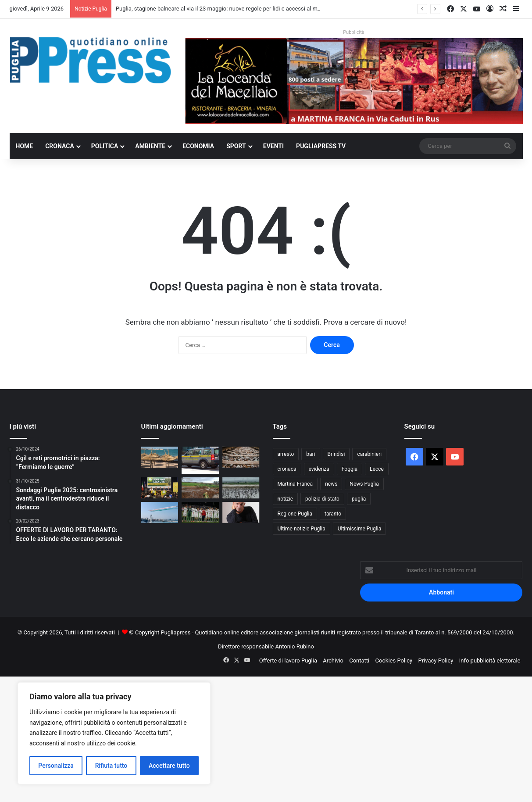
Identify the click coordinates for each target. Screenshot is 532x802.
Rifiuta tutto (111, 766)
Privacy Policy (436, 661)
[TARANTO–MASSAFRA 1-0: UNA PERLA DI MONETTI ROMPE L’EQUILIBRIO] (200, 512)
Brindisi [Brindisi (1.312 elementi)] (336, 454)
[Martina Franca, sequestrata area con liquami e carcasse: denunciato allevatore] (200, 488)
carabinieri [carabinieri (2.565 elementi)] (369, 454)
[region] (114, 733)
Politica (105, 146)
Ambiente (150, 146)
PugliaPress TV (321, 146)
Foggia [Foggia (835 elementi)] (350, 469)
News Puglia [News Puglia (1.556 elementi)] (364, 484)
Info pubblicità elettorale (490, 661)
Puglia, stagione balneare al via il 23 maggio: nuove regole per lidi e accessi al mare (221, 9)
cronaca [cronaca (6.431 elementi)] (287, 469)
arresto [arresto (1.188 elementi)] (286, 454)
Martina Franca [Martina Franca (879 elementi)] (295, 484)
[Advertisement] (263, 738)
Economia (198, 146)
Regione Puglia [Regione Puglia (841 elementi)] (295, 514)
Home (25, 146)
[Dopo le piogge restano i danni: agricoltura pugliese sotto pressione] (241, 488)
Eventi (273, 146)
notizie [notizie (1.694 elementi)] (286, 499)
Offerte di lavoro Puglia (288, 661)
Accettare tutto (169, 766)
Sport (236, 146)
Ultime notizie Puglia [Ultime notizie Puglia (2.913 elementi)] (302, 529)
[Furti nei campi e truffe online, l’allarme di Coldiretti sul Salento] (160, 488)
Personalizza (56, 766)
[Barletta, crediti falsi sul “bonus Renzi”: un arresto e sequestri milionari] (200, 460)
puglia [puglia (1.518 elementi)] (359, 499)
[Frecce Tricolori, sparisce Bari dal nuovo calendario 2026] (160, 512)
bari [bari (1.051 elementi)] (311, 454)
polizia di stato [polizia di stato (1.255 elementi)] (322, 499)
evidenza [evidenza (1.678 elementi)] (319, 469)
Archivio (333, 661)
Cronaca (60, 146)
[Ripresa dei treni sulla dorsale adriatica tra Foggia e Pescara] (241, 457)
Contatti (359, 661)
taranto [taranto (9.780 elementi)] (333, 514)
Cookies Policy (394, 661)
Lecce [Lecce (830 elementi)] (377, 469)
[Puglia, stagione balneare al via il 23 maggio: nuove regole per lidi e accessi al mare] (160, 457)
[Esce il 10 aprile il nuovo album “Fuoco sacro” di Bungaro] (241, 512)
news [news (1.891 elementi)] (331, 484)
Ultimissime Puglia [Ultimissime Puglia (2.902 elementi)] (359, 529)
